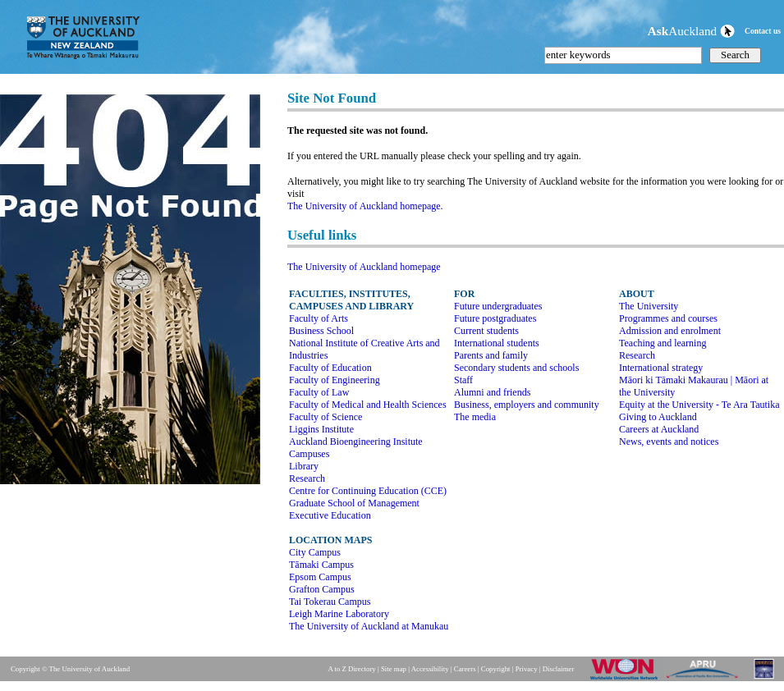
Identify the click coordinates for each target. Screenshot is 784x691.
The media (475, 417)
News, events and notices (669, 442)
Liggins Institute (321, 429)
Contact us (763, 31)
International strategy (661, 368)
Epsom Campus (320, 577)
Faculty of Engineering (335, 380)
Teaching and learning (663, 343)
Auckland (691, 31)
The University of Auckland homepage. (365, 206)
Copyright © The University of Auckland (70, 669)
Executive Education (330, 515)
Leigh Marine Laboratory (339, 614)
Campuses (309, 454)
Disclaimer (559, 669)
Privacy (527, 669)
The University (649, 306)
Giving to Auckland (658, 417)
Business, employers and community (527, 405)
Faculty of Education (330, 368)
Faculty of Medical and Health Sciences (368, 405)
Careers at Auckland (659, 429)
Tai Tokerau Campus (330, 602)
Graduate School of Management (354, 503)
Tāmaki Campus (321, 565)
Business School (321, 331)
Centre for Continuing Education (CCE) (368, 491)
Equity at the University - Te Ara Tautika (699, 405)
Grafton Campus (322, 589)
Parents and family (491, 355)
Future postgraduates (495, 318)
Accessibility (430, 669)
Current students (486, 331)
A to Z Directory (351, 669)
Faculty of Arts (319, 318)
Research (307, 478)
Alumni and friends (492, 392)
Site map (394, 669)
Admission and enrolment (670, 331)
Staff (463, 380)
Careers (465, 669)
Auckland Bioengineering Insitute (356, 442)
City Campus (315, 552)
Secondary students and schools (516, 368)
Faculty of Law (319, 392)
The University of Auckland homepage (364, 267)
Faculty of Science (326, 417)
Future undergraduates (498, 306)
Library (304, 466)
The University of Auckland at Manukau (369, 626)
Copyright (496, 669)
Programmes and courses (668, 318)
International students (497, 343)
